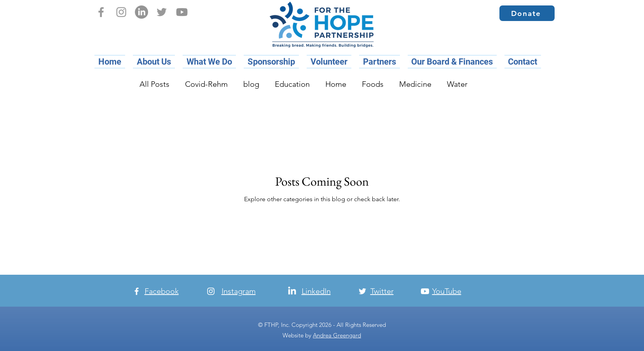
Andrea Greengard (337, 335)
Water (457, 84)
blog (251, 84)
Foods (373, 84)
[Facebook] (101, 12)
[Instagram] (121, 12)
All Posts (154, 84)
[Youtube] (182, 12)
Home (336, 84)
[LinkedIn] (141, 12)
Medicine (415, 84)
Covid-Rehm (206, 84)
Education (292, 84)
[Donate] (527, 13)
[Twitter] (162, 12)
